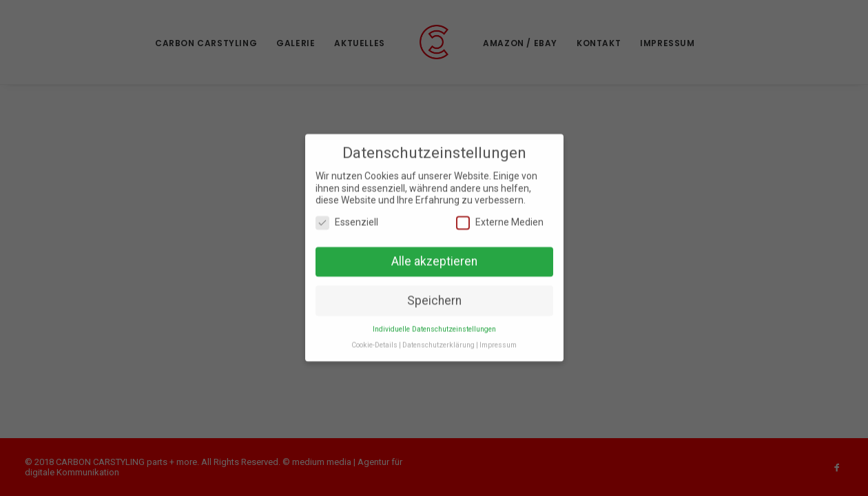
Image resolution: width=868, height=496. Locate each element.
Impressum (498, 342)
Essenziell (347, 219)
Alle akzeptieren (434, 258)
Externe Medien (500, 219)
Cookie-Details (374, 342)
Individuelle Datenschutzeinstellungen (434, 326)
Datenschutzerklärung (438, 342)
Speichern (434, 297)
